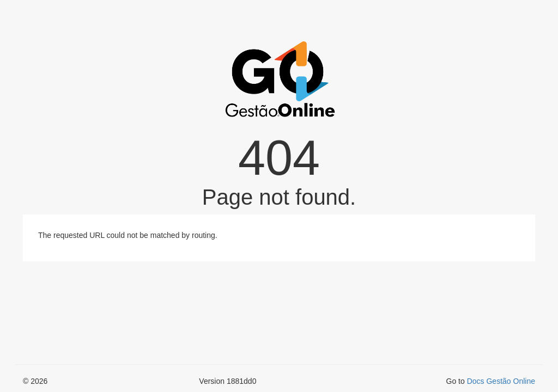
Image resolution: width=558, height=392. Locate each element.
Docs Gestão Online (501, 381)
